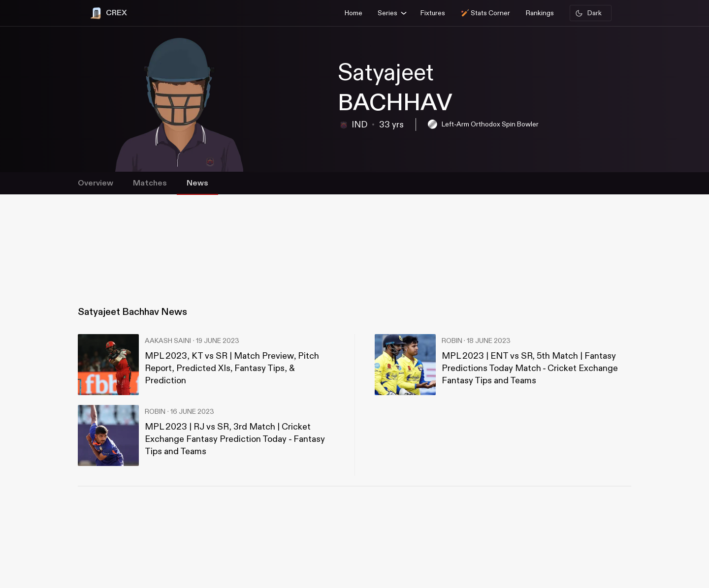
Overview (96, 183)
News (197, 183)
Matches (150, 183)
